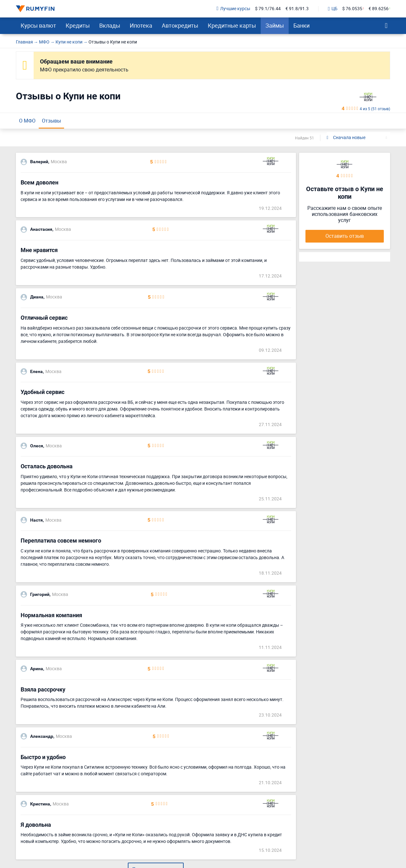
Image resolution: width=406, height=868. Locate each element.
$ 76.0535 (352, 9)
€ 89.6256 (379, 9)
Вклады (110, 25)
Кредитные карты (232, 25)
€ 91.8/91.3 (297, 9)
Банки (301, 25)
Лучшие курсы (233, 9)
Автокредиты (180, 25)
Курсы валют (38, 25)
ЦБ (333, 9)
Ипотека (141, 25)
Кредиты (78, 25)
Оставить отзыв (345, 236)
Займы (275, 25)
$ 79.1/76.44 (268, 9)
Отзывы (51, 121)
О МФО (27, 121)
